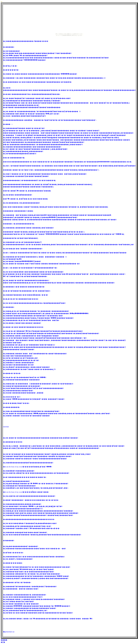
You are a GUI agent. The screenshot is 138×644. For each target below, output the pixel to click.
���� (4, 640)
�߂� (3, 642)
